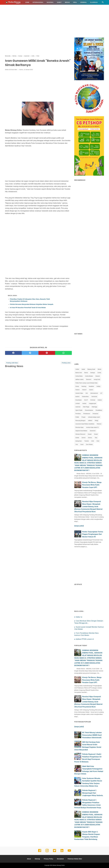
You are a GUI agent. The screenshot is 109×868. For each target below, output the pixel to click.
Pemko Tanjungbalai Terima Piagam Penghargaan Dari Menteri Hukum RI (93, 534)
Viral (75, 2)
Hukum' (84, 390)
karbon (77, 397)
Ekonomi (89, 379)
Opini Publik (79, 410)
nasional (78, 407)
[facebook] (13, 353)
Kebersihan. (86, 397)
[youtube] (69, 852)
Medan (67, 2)
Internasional (38, 2)
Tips (96, 438)
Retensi (99, 424)
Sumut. (90, 438)
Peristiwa (78, 414)
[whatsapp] (63, 353)
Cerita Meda (79, 376)
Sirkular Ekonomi (80, 434)
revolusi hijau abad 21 (92, 427)
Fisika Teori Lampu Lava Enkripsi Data (86, 383)
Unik (93, 441)
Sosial (96, 434)
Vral (77, 444)
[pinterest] (47, 353)
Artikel (77, 369)
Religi (96, 421)
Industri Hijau (79, 393)
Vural (82, 444)
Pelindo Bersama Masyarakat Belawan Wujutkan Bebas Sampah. (32, 304)
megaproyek (92, 403)
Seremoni (93, 431)
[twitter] (30, 353)
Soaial (90, 434)
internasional (94, 393)
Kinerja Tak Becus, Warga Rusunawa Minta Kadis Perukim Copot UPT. (92, 485)
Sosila (77, 438)
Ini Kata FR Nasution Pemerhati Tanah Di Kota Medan (28, 308)
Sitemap (37, 859)
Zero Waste (89, 444)
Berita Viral (79, 373)
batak (83, 369)
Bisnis (86, 373)
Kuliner (100, 400)
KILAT (86, 400)
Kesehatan (30, 7)
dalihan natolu (79, 379)
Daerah (98, 376)
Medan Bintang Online (59, 865)
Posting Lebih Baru (12, 363)
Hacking (84, 386)
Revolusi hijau (79, 427)
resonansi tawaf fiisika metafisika (85, 424)
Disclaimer (60, 859)
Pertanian (95, 414)
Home (27, 2)
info (87, 393)
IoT (101, 393)
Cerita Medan (89, 376)
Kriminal (84, 2)
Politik (77, 417)
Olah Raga (86, 407)
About (29, 859)
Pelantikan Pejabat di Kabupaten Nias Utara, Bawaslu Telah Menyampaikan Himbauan (30, 300)
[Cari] (103, 3)
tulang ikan (79, 441)
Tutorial (86, 441)
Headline (91, 386)
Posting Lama (66, 363)
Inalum (91, 390)
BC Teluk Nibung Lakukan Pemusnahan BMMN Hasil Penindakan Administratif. (92, 735)
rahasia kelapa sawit (94, 417)
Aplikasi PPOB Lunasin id (85, 639)
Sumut (59, 2)
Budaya (93, 373)
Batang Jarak (91, 369)
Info (39, 7)
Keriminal (94, 397)
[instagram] (47, 852)
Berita (100, 369)
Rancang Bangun (80, 421)
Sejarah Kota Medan (81, 431)
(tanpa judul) (79, 526)
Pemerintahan (89, 410)
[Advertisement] (54, 21)
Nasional (50, 2)
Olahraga (94, 2)
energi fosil (97, 379)
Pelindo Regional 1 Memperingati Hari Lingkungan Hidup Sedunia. (93, 793)
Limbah (78, 403)
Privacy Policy (49, 859)
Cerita (99, 373)
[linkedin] (62, 852)
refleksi (90, 421)
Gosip (77, 386)
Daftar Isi (79, 617)
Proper (84, 417)
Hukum (9, 7)
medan (84, 403)
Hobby (98, 386)
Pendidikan (19, 7)
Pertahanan (87, 414)
